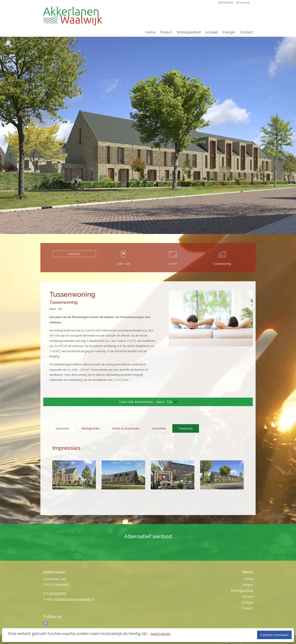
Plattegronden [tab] (91, 428)
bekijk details (161, 634)
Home (150, 32)
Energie (229, 32)
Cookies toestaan (274, 635)
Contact (246, 32)
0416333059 (58, 593)
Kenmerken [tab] (159, 428)
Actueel (212, 32)
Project (166, 32)
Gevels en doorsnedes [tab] (126, 428)
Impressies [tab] (62, 428)
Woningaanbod (189, 32)
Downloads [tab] (186, 428)
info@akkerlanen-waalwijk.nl (74, 599)
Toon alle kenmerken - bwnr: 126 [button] (148, 402)
